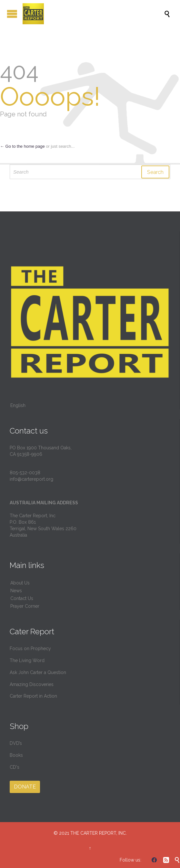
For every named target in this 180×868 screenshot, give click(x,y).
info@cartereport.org (31, 479)
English (18, 405)
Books (16, 755)
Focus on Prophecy (30, 648)
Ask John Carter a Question (38, 672)
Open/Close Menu (12, 14)
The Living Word (27, 660)
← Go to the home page (22, 146)
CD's (15, 767)
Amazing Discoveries (32, 684)
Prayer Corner (25, 606)
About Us (20, 583)
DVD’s (16, 743)
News (16, 591)
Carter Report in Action (33, 696)
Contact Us (22, 598)
